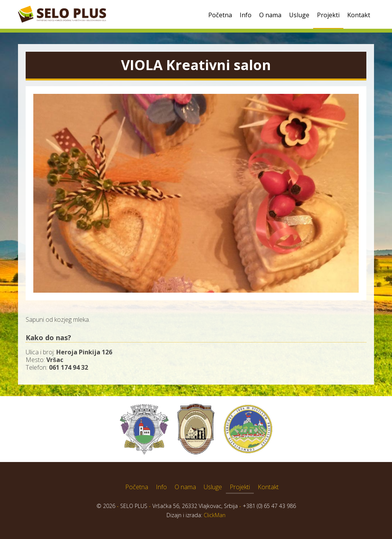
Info (246, 15)
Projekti (328, 15)
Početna (220, 15)
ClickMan (215, 515)
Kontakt (359, 15)
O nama (270, 15)
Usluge (299, 15)
